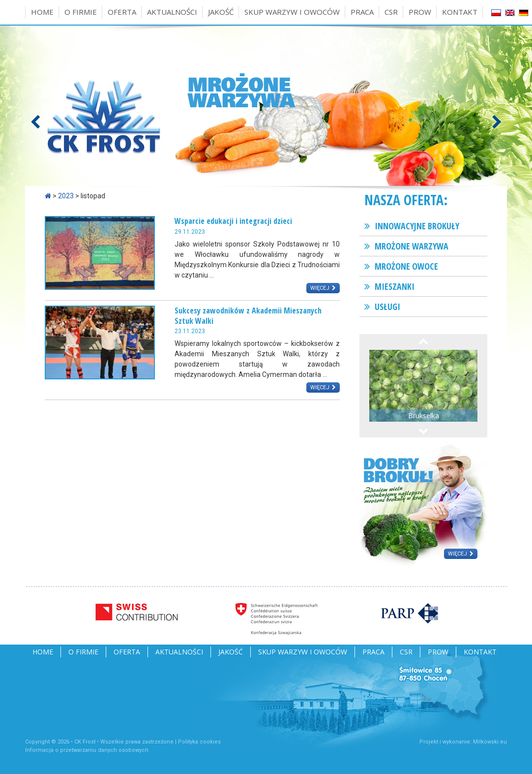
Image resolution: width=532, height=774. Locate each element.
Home (42, 12)
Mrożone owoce (406, 266)
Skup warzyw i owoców (292, 12)
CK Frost (85, 742)
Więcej (320, 288)
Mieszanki (395, 286)
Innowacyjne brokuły (417, 226)
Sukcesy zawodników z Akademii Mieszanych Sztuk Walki (248, 316)
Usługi (387, 307)
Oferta (122, 12)
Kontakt (460, 12)
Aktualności (172, 12)
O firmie (81, 12)
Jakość (221, 12)
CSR (391, 12)
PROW (420, 12)
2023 (66, 196)
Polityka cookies (199, 742)
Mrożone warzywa (412, 246)
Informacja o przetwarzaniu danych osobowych (87, 750)
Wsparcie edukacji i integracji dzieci (233, 221)
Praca (362, 12)
